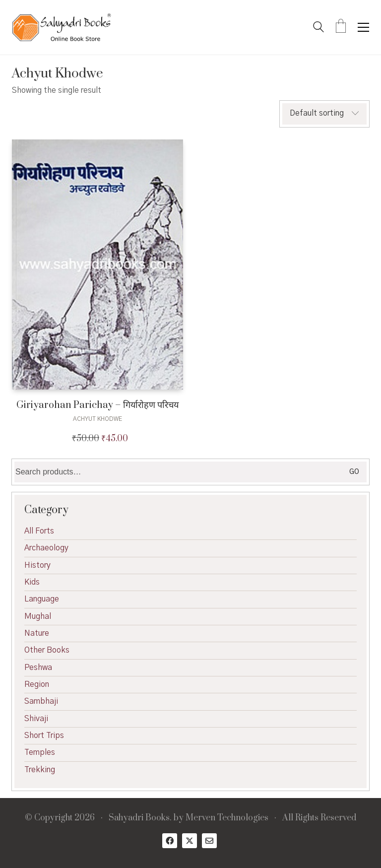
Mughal (38, 616)
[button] (363, 27)
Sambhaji (41, 701)
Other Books (47, 650)
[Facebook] (170, 841)
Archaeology (46, 548)
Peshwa (38, 668)
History (37, 565)
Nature (37, 633)
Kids (32, 582)
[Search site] (318, 28)
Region (37, 684)
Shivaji (36, 719)
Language (42, 599)
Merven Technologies (227, 818)
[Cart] (341, 27)
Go (354, 472)
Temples (40, 752)
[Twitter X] (190, 841)
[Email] (209, 841)
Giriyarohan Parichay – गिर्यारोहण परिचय (97, 405)
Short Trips (44, 735)
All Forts (39, 531)
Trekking (40, 770)
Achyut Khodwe (97, 419)
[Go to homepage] (62, 27)
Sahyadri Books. (140, 818)
